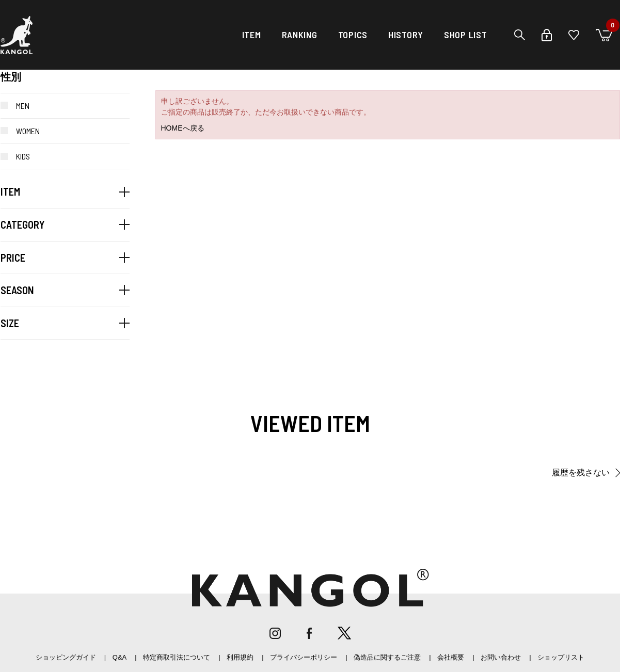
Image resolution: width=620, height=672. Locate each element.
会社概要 (451, 657)
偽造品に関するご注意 (387, 657)
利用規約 (240, 657)
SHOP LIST (465, 35)
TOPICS (353, 35)
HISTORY (406, 35)
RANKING (300, 35)
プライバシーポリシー (304, 657)
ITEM (252, 35)
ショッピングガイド (66, 657)
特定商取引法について (177, 657)
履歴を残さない (581, 473)
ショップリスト (561, 657)
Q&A (120, 657)
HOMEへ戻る (183, 128)
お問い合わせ (501, 657)
